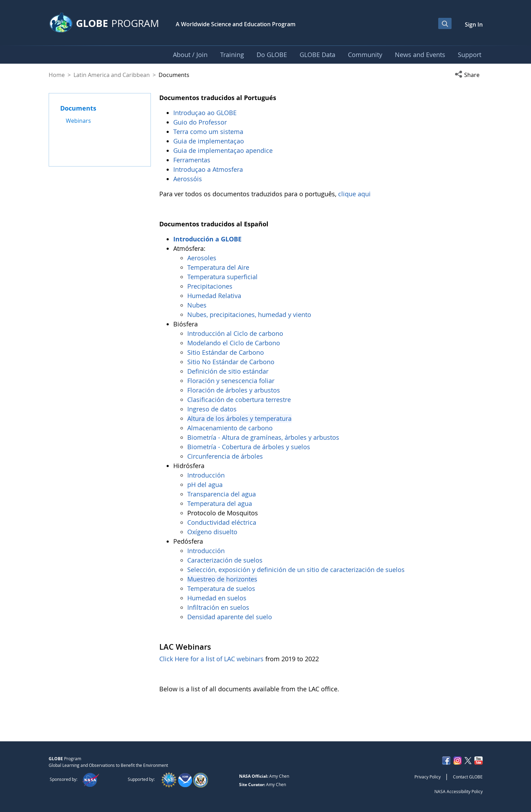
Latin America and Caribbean (112, 75)
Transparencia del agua (222, 494)
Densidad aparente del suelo (230, 617)
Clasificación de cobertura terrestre (240, 400)
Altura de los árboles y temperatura (239, 418)
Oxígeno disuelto (213, 532)
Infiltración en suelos (218, 607)
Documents (78, 108)
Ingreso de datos (212, 409)
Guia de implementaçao (209, 141)
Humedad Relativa (214, 296)
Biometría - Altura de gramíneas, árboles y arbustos (264, 437)
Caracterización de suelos (225, 560)
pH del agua (205, 485)
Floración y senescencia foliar (231, 381)
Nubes (197, 305)
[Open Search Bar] (445, 23)
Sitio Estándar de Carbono (226, 352)
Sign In (474, 24)
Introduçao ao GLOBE (206, 113)
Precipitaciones (211, 286)
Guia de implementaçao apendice (223, 150)
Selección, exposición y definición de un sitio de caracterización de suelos (296, 570)
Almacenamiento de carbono (231, 428)
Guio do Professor (201, 122)
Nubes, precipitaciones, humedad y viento (250, 315)
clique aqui (354, 194)
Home (57, 75)
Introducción (207, 475)
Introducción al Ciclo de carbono (235, 333)
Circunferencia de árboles (226, 456)
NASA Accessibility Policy (459, 791)
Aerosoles (202, 258)
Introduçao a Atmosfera (209, 169)
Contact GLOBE (468, 777)
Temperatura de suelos (221, 588)
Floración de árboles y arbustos (235, 390)
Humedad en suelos (217, 598)
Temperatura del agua (220, 503)
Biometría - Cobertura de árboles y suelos (249, 447)
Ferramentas (193, 160)
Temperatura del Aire (218, 267)
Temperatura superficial (222, 277)
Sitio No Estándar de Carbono (231, 362)
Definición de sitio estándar (229, 371)
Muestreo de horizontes (222, 579)
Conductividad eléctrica (222, 522)
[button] (469, 75)
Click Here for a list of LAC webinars (211, 659)
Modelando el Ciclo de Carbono (234, 343)
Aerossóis (188, 179)
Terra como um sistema (209, 132)
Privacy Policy (428, 777)
